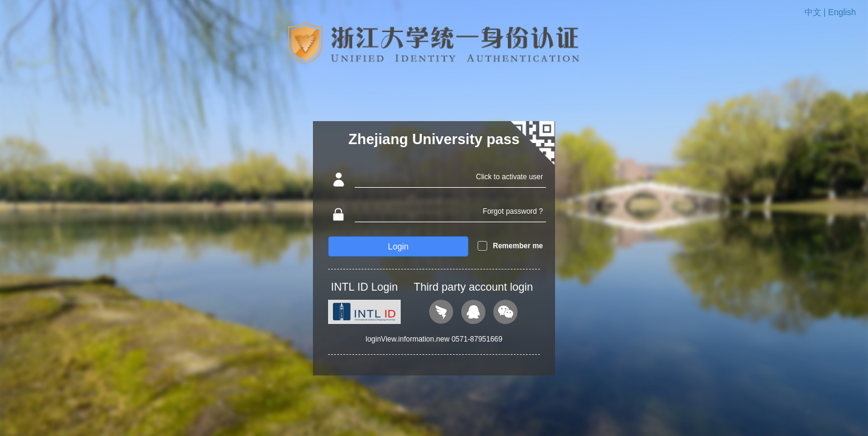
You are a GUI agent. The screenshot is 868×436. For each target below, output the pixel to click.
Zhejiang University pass (434, 139)
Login (398, 246)
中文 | (816, 12)
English (842, 12)
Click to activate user (509, 177)
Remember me (518, 246)
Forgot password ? (513, 211)
